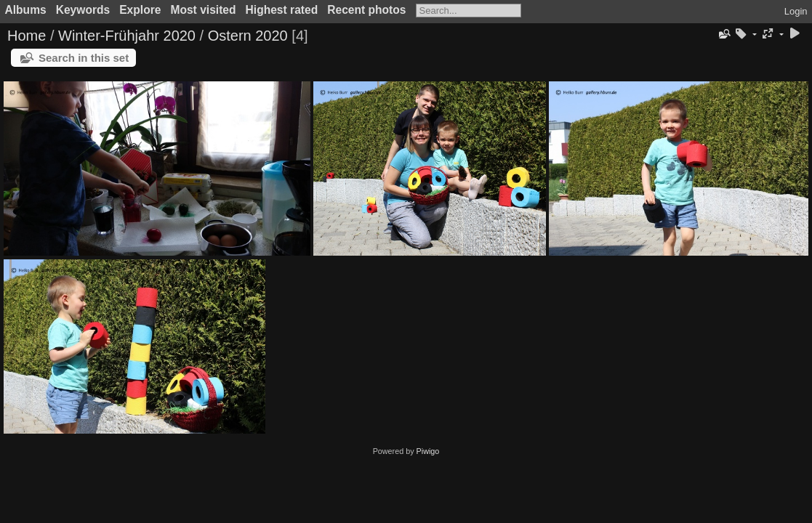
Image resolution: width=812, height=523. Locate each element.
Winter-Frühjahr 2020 (127, 36)
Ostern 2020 (248, 36)
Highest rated (282, 10)
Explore (140, 10)
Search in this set (84, 58)
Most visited (203, 10)
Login (796, 11)
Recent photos (366, 10)
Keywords (83, 10)
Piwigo (428, 451)
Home (27, 36)
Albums (26, 10)
